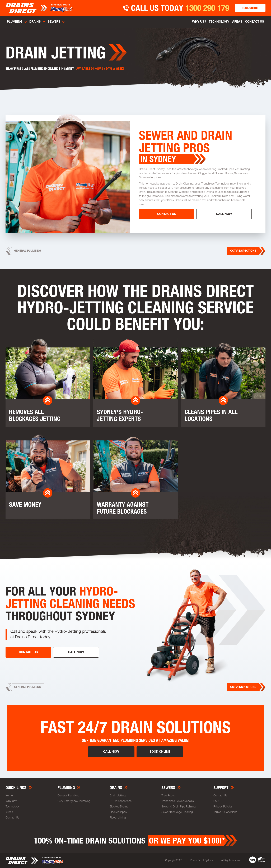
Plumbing (15, 22)
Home (9, 796)
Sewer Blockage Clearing (177, 812)
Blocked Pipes (118, 812)
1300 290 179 (207, 8)
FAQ (216, 801)
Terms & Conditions (225, 812)
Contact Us (255, 22)
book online (250, 8)
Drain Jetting (118, 796)
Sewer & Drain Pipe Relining (178, 807)
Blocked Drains (119, 807)
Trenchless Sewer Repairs (178, 801)
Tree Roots (168, 796)
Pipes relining (118, 818)
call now (224, 214)
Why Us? (11, 801)
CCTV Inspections (121, 801)
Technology (219, 22)
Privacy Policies (223, 807)
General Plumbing (68, 796)
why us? (199, 22)
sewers (54, 22)
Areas (237, 22)
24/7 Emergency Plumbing (74, 801)
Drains (35, 22)
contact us (167, 214)
